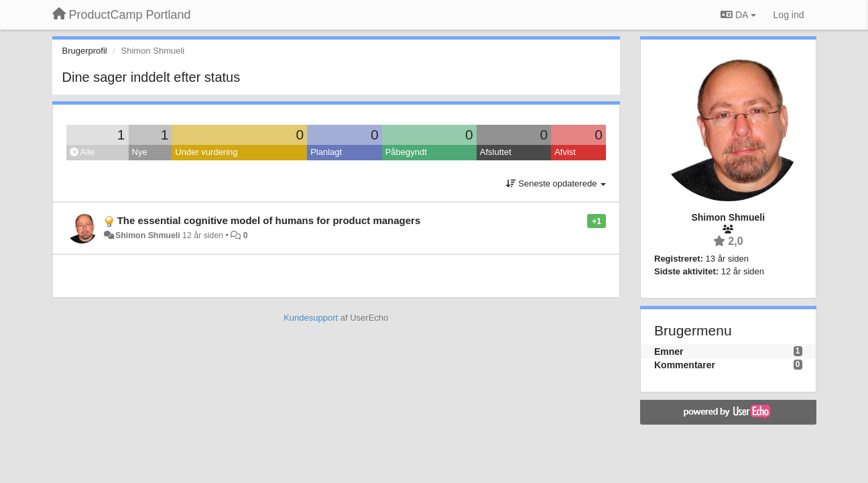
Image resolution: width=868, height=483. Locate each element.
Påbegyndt (406, 152)
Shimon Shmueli (148, 235)
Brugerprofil (85, 51)
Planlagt (326, 152)
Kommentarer (685, 365)
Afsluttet (496, 152)
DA (738, 15)
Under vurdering (206, 152)
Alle (82, 152)
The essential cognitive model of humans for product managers (269, 220)
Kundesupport (311, 318)
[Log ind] (789, 15)
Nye (140, 152)
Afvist (565, 152)
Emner (669, 352)
